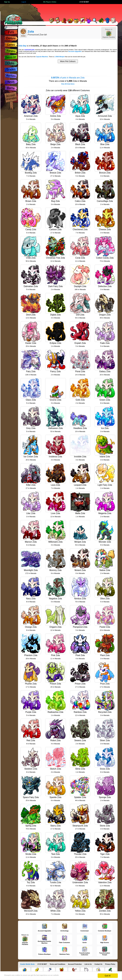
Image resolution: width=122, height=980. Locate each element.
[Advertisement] (71, 10)
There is (57, 57)
